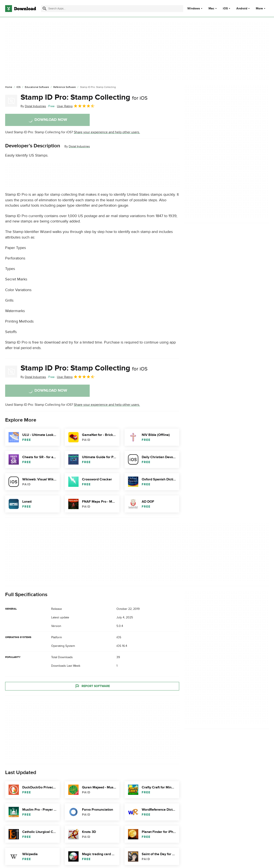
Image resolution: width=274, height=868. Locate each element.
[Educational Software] (37, 87)
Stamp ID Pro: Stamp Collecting (84, 97)
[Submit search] (45, 9)
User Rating (76, 106)
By (33, 106)
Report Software (92, 686)
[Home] (9, 87)
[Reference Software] (65, 87)
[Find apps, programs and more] (112, 9)
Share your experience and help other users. (107, 132)
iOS (225, 9)
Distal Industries (79, 146)
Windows (194, 9)
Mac (211, 9)
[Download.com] (21, 9)
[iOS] (19, 87)
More (261, 8)
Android (242, 9)
